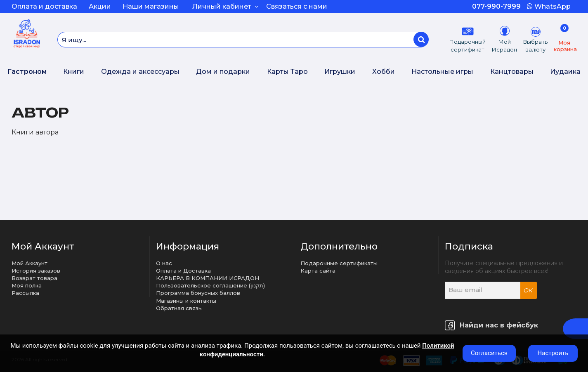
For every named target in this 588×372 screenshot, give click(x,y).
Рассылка (25, 293)
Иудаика (565, 72)
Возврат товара (34, 278)
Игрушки (340, 72)
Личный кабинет (225, 6)
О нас (164, 263)
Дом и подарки (223, 72)
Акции (100, 6)
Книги (74, 72)
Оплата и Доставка (183, 271)
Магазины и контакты (186, 301)
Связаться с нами (297, 6)
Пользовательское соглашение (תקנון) (210, 285)
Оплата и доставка (44, 6)
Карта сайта (318, 271)
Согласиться (489, 353)
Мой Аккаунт (30, 263)
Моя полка (27, 285)
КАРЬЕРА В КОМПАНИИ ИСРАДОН (208, 278)
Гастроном (27, 72)
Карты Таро (287, 72)
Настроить (553, 353)
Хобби (384, 72)
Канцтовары (512, 72)
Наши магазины (151, 6)
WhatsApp (549, 6)
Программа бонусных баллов (198, 293)
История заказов (36, 271)
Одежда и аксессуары (140, 72)
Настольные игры (442, 72)
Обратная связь (179, 308)
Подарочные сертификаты (339, 263)
